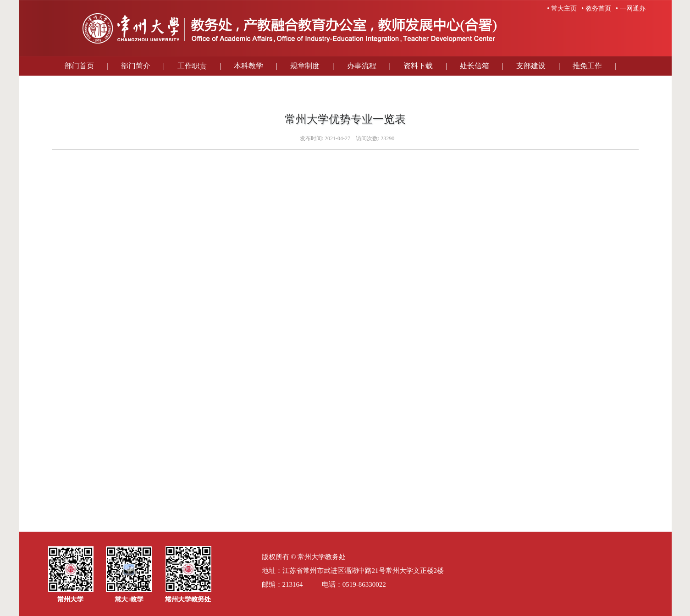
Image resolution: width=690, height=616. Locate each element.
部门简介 (136, 66)
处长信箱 (475, 66)
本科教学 (248, 66)
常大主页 (564, 8)
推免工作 (587, 66)
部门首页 (79, 66)
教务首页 (598, 8)
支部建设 (531, 66)
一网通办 (633, 8)
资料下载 (418, 66)
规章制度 (305, 66)
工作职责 (192, 66)
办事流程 (362, 66)
